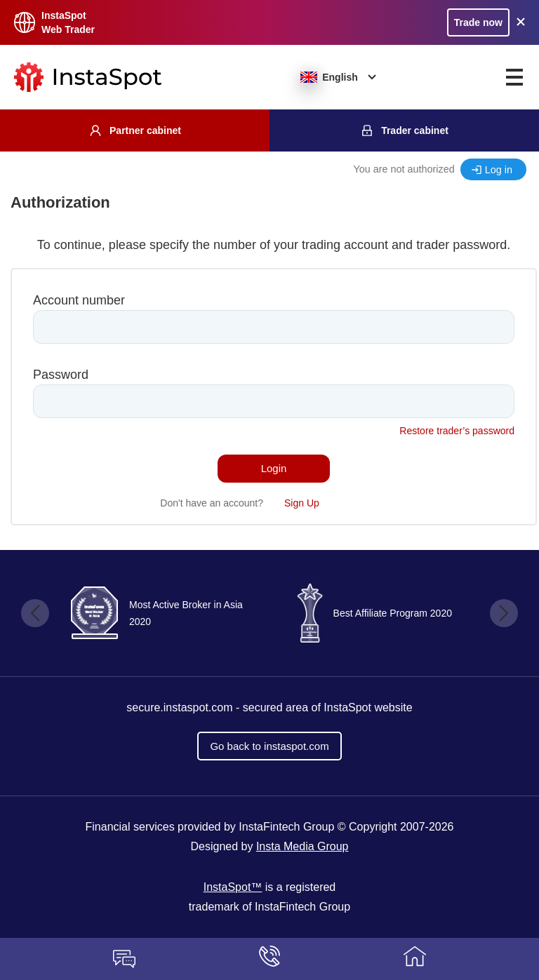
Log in (499, 170)
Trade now (478, 22)
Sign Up (302, 503)
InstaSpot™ (233, 887)
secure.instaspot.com (179, 707)
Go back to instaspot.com (269, 746)
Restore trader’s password (457, 431)
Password (61, 375)
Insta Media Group (302, 846)
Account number (79, 300)
